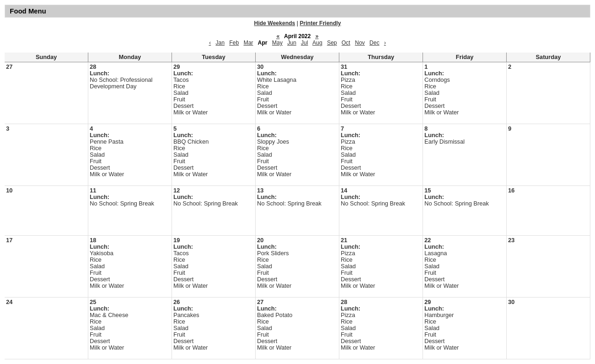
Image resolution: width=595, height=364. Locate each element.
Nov (360, 43)
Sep (332, 43)
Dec (374, 43)
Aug (317, 43)
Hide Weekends (275, 23)
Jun (292, 43)
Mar (248, 43)
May (277, 43)
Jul (304, 43)
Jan (220, 43)
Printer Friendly (321, 23)
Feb (234, 43)
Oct (346, 43)
